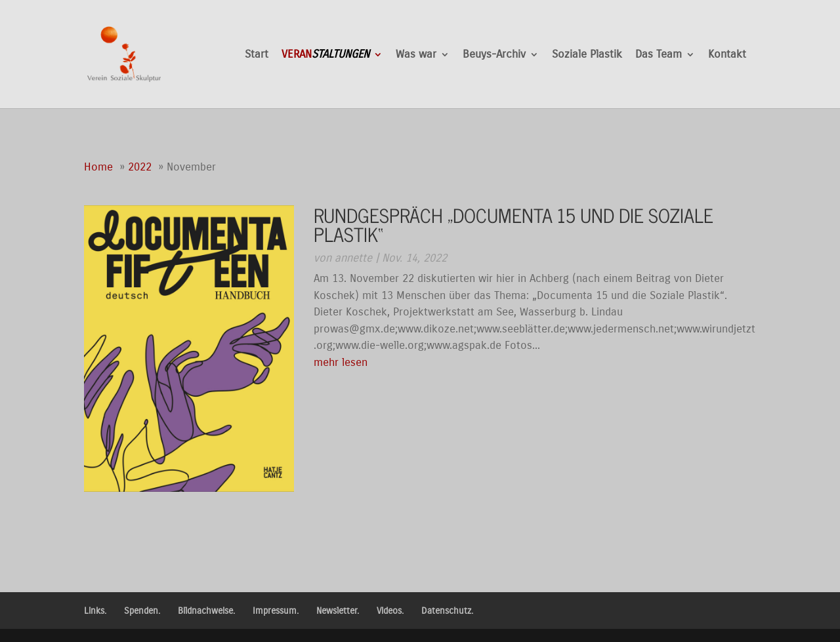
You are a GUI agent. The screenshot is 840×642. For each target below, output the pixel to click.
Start (257, 55)
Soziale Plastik (587, 55)
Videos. (390, 611)
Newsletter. (338, 611)
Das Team (659, 55)
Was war (416, 55)
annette (353, 258)
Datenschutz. (447, 611)
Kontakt (727, 55)
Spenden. (142, 611)
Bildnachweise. (206, 611)
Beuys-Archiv (494, 55)
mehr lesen (341, 362)
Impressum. (276, 611)
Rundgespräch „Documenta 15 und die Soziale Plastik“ (514, 224)
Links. (95, 611)
